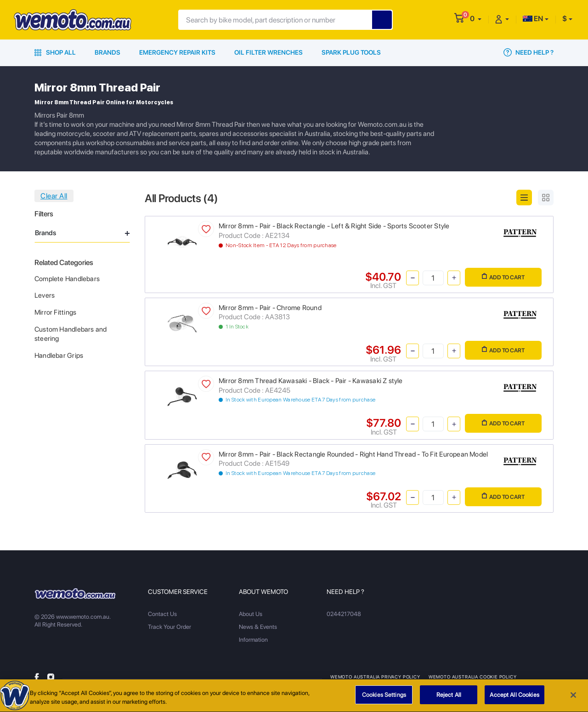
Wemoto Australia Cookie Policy (473, 677)
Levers (45, 295)
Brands (107, 52)
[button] (476, 19)
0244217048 (344, 614)
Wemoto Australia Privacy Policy (375, 677)
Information (253, 640)
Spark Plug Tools (351, 52)
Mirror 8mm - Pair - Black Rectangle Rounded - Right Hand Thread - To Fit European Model (353, 454)
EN (533, 19)
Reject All (449, 698)
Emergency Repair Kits (177, 52)
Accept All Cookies (514, 698)
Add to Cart (503, 277)
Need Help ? (529, 52)
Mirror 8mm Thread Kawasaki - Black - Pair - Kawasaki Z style (311, 381)
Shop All (55, 52)
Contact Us (162, 614)
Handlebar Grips (59, 356)
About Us (251, 614)
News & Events (258, 627)
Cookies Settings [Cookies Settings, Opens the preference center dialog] (384, 698)
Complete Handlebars (67, 279)
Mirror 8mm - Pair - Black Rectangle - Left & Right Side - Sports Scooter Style (334, 226)
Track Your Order (170, 627)
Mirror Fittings (55, 312)
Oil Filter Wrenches (269, 52)
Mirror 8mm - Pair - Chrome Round (270, 308)
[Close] (573, 698)
